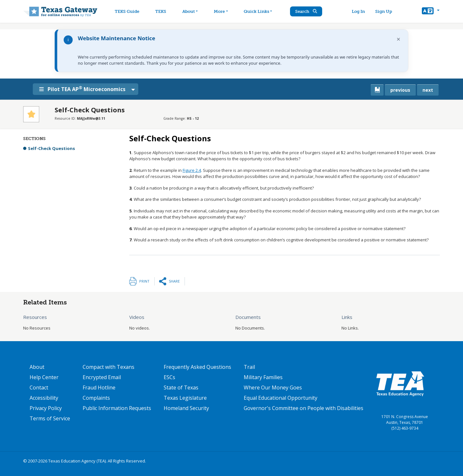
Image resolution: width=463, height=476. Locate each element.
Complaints (96, 398)
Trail (249, 367)
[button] (431, 12)
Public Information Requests (117, 408)
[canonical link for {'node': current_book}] (377, 90)
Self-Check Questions (51, 148)
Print (144, 281)
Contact (39, 387)
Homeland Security (186, 408)
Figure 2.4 (192, 170)
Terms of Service (50, 418)
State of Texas (181, 387)
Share (174, 281)
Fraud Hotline (99, 387)
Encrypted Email (102, 377)
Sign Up (384, 11)
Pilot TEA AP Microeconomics (83, 89)
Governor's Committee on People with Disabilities (304, 408)
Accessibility (44, 398)
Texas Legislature (185, 398)
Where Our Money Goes (273, 387)
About (37, 367)
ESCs (169, 377)
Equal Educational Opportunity (281, 398)
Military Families (263, 377)
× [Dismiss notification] (399, 39)
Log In (359, 11)
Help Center (44, 377)
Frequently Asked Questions (197, 367)
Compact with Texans (109, 367)
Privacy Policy (46, 408)
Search (307, 11)
